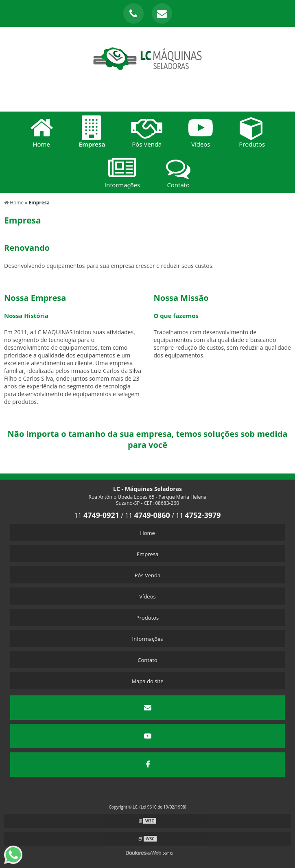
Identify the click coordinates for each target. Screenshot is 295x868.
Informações (148, 639)
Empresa (147, 554)
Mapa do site (147, 681)
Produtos (148, 618)
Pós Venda (147, 575)
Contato (147, 660)
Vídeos (147, 596)
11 (97, 515)
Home (147, 533)
